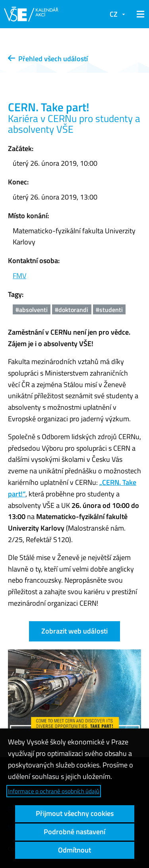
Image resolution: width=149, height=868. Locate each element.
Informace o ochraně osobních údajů (54, 791)
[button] (139, 14)
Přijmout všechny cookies (75, 813)
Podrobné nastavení (74, 832)
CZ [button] (114, 14)
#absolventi (32, 310)
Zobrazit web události (74, 631)
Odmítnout (74, 850)
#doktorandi (72, 310)
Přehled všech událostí (48, 59)
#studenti (109, 310)
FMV (19, 276)
